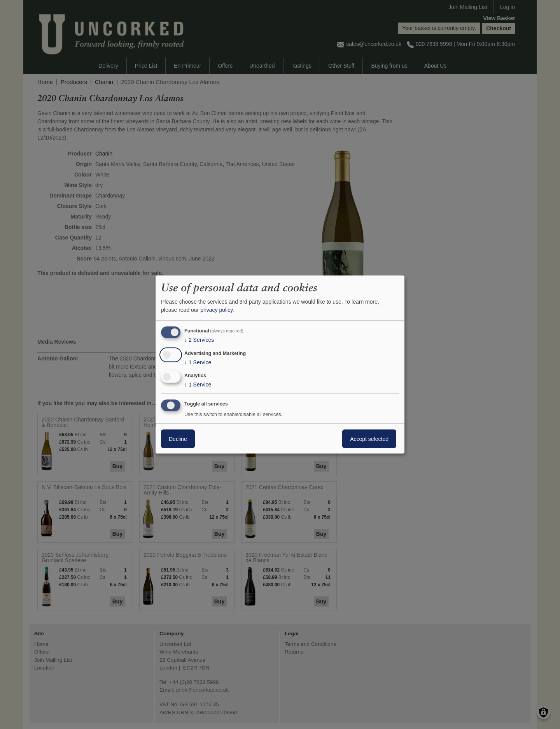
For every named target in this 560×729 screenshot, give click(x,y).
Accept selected (369, 439)
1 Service (198, 362)
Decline (178, 439)
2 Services (199, 340)
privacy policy (217, 310)
